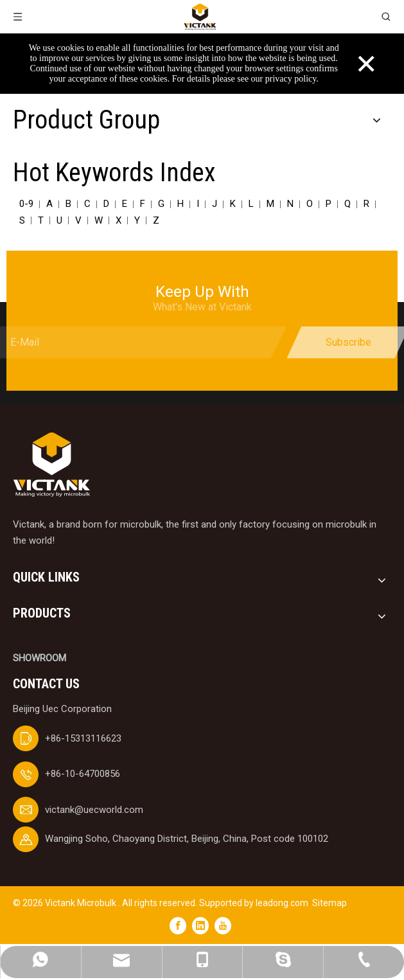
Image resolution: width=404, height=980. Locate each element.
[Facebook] (178, 926)
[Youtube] (223, 926)
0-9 (26, 204)
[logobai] (51, 465)
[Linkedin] (200, 926)
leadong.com (282, 903)
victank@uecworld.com (94, 810)
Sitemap (329, 903)
